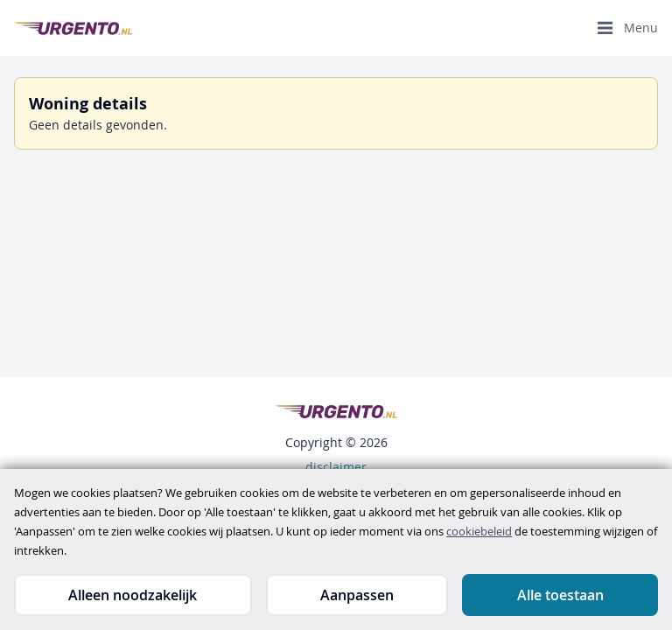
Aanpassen (357, 595)
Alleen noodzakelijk (133, 595)
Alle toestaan (560, 595)
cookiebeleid (479, 531)
